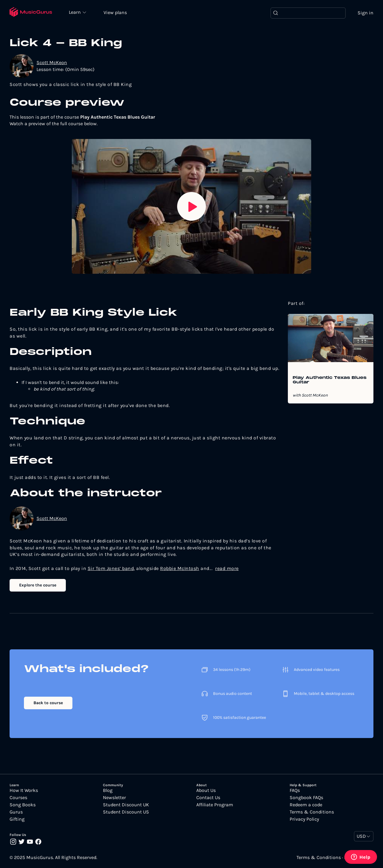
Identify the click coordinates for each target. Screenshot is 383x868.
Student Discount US (126, 812)
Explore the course (38, 585)
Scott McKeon (52, 62)
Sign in (365, 13)
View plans (115, 12)
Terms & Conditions (312, 812)
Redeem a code (306, 805)
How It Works (24, 790)
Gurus (16, 812)
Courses (18, 798)
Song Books (23, 805)
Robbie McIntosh (180, 568)
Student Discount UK (126, 805)
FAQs (295, 790)
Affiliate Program (215, 805)
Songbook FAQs (306, 798)
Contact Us (208, 798)
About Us (206, 790)
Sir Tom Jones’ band (111, 568)
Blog (108, 790)
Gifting (17, 819)
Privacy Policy (304, 819)
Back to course (48, 703)
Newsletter (114, 798)
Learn (75, 12)
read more (227, 568)
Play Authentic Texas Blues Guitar (330, 380)
